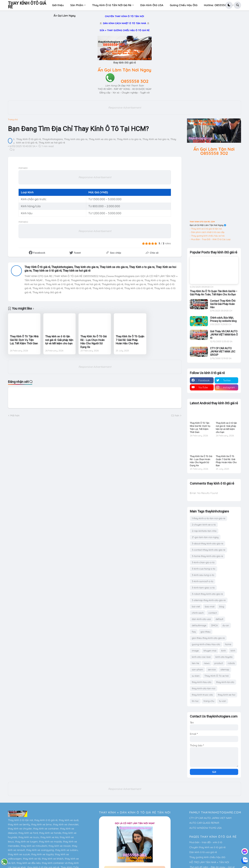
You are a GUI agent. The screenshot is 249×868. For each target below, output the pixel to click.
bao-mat (210, 606)
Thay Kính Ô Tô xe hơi (217, 676)
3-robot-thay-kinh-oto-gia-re (207, 594)
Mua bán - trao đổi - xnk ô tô (206, 842)
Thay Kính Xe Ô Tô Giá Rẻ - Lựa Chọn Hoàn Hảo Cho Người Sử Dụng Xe (93, 342)
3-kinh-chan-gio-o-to (203, 562)
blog (222, 606)
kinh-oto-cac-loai (201, 657)
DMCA (214, 625)
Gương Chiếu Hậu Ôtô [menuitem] (184, 5)
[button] (229, 5)
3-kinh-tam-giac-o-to (203, 588)
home (228, 644)
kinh (223, 651)
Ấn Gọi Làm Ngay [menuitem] (65, 16)
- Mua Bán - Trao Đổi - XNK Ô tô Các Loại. (210, 239)
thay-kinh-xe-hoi (227, 695)
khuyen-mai (210, 651)
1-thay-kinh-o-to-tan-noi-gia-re (209, 518)
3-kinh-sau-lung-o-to (203, 575)
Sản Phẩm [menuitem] (77, 5)
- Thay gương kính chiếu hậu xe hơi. (207, 236)
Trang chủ (13, 120)
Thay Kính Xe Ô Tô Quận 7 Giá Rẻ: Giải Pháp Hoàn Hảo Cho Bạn (130, 340)
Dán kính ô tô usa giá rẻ (203, 852)
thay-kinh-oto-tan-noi (204, 688)
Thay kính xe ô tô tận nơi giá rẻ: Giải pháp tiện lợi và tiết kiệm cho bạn (59, 340)
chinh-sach (198, 613)
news (207, 663)
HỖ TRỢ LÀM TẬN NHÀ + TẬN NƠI (209, 862)
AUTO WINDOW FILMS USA (205, 828)
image (195, 651)
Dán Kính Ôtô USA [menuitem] (152, 5)
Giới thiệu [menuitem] (58, 5)
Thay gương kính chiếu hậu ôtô (207, 857)
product (219, 663)
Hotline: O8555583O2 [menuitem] (218, 5)
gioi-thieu (205, 632)
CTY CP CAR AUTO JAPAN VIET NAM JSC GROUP (223, 352)
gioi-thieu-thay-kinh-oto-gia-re (208, 638)
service (212, 669)
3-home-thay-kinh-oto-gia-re (207, 556)
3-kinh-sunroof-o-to (203, 581)
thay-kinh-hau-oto (202, 682)
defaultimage (199, 625)
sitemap (225, 669)
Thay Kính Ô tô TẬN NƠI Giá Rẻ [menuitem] (112, 5)
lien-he (195, 663)
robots (231, 663)
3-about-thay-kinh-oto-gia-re (208, 543)
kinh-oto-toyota (224, 657)
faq (194, 632)
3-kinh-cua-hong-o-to (204, 569)
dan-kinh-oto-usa (201, 619)
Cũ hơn (175, 415)
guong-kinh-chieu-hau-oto (206, 644)
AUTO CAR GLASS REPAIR (204, 823)
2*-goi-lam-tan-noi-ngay (205, 537)
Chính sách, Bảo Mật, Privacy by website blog (223, 319)
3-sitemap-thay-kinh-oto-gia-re (209, 600)
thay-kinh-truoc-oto (202, 695)
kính (233, 651)
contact (213, 613)
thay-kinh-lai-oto (225, 682)
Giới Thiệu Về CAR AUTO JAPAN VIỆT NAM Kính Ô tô (224, 335)
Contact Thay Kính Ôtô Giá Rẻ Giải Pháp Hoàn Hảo (223, 304)
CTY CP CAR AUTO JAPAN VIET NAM (210, 818)
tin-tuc (195, 701)
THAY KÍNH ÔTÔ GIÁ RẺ (27, 5)
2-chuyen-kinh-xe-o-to (204, 525)
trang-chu (209, 701)
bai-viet (196, 606)
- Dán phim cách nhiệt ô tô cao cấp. (207, 232)
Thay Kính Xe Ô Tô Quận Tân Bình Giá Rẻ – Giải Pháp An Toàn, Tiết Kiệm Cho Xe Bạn (214, 293)
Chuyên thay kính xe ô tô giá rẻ (207, 847)
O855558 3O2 (135, 81)
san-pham (197, 669)
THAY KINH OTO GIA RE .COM (202, 222)
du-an (226, 625)
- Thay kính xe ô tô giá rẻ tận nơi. (206, 229)
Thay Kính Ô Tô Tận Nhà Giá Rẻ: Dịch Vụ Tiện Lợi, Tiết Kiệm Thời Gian (24, 340)
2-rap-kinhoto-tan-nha (204, 531)
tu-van (223, 701)
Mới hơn (15, 415)
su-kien (196, 676)
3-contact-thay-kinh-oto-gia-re (209, 550)
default (219, 619)
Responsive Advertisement (125, 108)
